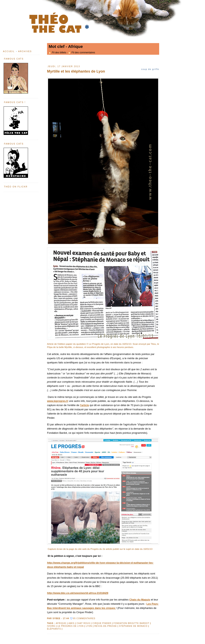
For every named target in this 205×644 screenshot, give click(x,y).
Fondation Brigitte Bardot (131, 623)
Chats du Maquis (140, 600)
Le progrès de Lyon (71, 626)
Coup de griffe (150, 69)
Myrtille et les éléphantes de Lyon (76, 71)
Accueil (9, 51)
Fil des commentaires (83, 53)
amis (71, 623)
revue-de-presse (106, 626)
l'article (84, 405)
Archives (25, 51)
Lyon (89, 626)
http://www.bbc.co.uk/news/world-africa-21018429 (78, 593)
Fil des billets (59, 53)
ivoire (51, 626)
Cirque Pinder (102, 623)
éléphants (54, 629)
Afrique (61, 623)
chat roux (83, 623)
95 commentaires (84, 618)
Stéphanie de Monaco (133, 626)
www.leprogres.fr (58, 401)
